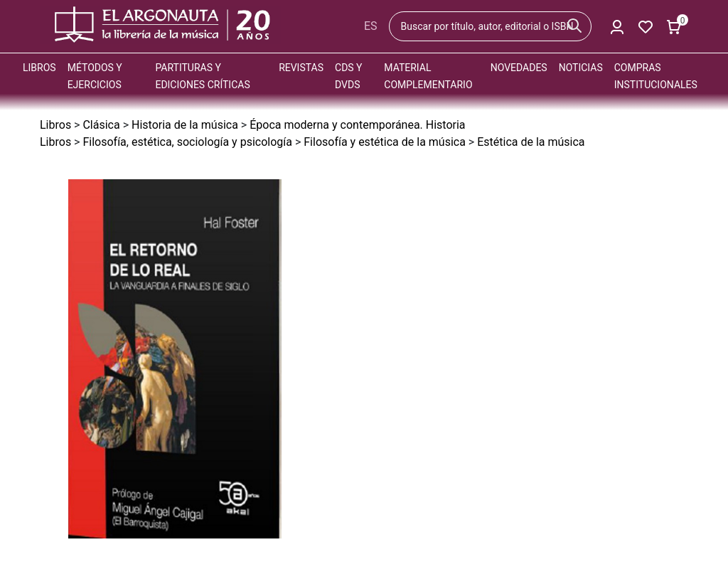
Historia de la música (185, 125)
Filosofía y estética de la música (385, 142)
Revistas (301, 68)
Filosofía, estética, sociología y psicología (187, 142)
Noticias (581, 68)
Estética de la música (531, 142)
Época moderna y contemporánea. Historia (357, 125)
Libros (39, 68)
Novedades (519, 68)
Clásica (101, 125)
